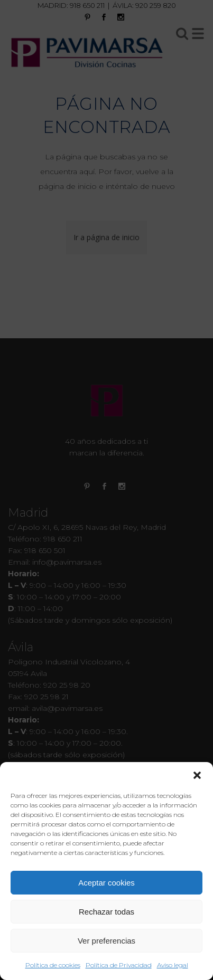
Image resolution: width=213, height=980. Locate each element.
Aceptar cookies (106, 883)
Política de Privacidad (119, 965)
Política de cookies (53, 965)
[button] (197, 775)
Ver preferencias (106, 941)
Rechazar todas (106, 912)
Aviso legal (173, 965)
